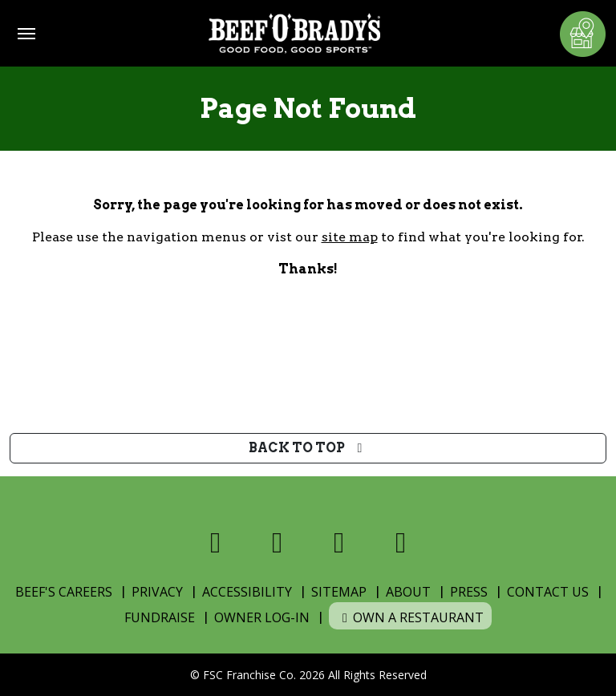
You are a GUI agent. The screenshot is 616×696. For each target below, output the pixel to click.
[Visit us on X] (277, 542)
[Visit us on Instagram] (339, 542)
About (408, 592)
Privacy (157, 592)
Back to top (308, 448)
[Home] (294, 33)
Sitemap (339, 592)
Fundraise (160, 617)
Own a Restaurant (410, 617)
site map (350, 237)
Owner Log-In (262, 617)
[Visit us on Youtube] (401, 542)
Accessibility (247, 592)
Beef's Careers (64, 592)
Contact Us (548, 592)
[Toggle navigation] (26, 34)
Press (469, 592)
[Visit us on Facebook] (215, 542)
